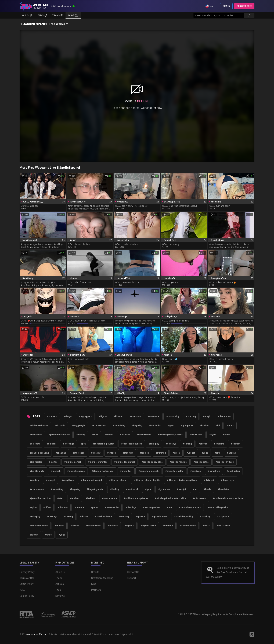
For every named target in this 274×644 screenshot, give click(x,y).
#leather (109, 435)
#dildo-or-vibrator (39, 426)
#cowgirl (207, 416)
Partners (96, 590)
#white (48, 535)
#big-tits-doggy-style (152, 462)
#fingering (137, 426)
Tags (58, 590)
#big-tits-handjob (178, 462)
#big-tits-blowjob (73, 462)
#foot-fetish (155, 426)
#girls (217, 453)
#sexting (187, 444)
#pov (83, 444)
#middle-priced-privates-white (170, 498)
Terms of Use (27, 578)
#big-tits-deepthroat (125, 462)
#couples (52, 416)
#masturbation (144, 435)
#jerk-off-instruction (59, 435)
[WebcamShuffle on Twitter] (252, 634)
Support (131, 578)
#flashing (115, 489)
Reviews (60, 596)
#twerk (176, 453)
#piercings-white (152, 507)
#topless (144, 453)
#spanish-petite (159, 517)
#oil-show (35, 444)
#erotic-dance (99, 426)
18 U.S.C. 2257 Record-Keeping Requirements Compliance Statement (216, 614)
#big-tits (103, 416)
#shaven (203, 444)
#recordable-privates (104, 444)
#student (59, 526)
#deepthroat (224, 416)
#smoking (219, 444)
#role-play (154, 444)
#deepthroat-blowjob (92, 480)
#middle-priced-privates (170, 435)
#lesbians (125, 435)
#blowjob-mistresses (102, 471)
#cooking (191, 416)
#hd (218, 426)
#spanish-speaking (39, 453)
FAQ (93, 584)
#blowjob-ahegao (76, 471)
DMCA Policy (27, 584)
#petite (95, 507)
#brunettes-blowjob (148, 471)
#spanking (61, 453)
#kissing (81, 435)
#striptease (79, 453)
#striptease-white (39, 526)
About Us (60, 572)
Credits (95, 572)
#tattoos (112, 453)
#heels (230, 426)
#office (227, 435)
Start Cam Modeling (102, 578)
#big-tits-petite (201, 462)
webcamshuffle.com (37, 634)
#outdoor (51, 444)
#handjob (204, 426)
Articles (60, 584)
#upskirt (191, 453)
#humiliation (36, 435)
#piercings (68, 444)
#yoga (205, 453)
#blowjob (118, 416)
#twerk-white (223, 526)
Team (59, 578)
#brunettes (126, 471)
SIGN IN (226, 6)
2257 (22, 590)
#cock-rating (173, 416)
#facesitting (119, 426)
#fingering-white (95, 489)
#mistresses (196, 435)
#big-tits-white (37, 471)
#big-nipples (85, 416)
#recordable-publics (132, 444)
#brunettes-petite (174, 471)
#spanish (236, 444)
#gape (171, 426)
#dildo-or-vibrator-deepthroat (182, 480)
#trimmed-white (188, 526)
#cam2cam (135, 416)
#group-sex (187, 426)
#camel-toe (154, 416)
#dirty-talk (60, 426)
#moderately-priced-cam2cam (228, 498)
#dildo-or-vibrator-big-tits (147, 480)
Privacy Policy (27, 572)
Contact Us (133, 572)
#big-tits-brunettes (98, 462)
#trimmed (161, 453)
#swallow (96, 453)
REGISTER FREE (244, 6)
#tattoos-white (93, 526)
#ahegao (68, 416)
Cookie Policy (27, 596)
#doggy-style (78, 426)
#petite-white (112, 507)
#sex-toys (171, 444)
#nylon (213, 435)
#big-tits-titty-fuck (225, 462)
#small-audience (103, 517)
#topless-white (148, 526)
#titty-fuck (128, 453)
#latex (95, 435)
